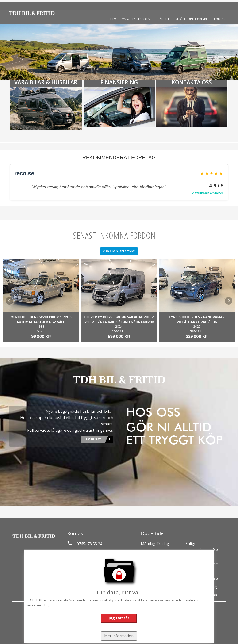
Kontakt (221, 19)
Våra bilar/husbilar (137, 19)
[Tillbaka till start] (32, 13)
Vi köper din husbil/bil (192, 19)
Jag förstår (119, 617)
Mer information (119, 634)
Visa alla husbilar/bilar (119, 251)
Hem (113, 19)
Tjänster (163, 19)
